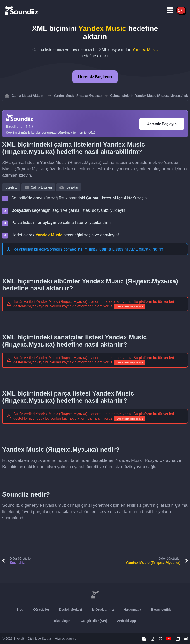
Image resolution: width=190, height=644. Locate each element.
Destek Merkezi (70, 609)
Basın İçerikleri (162, 609)
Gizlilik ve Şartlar (39, 639)
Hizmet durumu (65, 639)
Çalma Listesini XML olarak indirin (131, 249)
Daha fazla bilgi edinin (130, 306)
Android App (126, 621)
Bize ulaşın (62, 621)
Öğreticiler (41, 609)
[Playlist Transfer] (21, 10)
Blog (20, 609)
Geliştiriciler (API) (94, 621)
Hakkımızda (132, 609)
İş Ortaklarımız (103, 609)
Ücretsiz (11, 187)
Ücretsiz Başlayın (95, 77)
